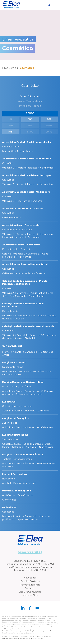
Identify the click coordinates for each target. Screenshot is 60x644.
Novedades (30, 578)
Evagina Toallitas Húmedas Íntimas (23, 455)
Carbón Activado (12, 217)
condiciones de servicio (25, 633)
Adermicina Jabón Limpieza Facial (22, 208)
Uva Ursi (38, 201)
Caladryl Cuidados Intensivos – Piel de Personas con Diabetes (25, 282)
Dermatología (10, 230)
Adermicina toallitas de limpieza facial (25, 264)
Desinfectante (25, 495)
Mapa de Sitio (30, 595)
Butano (19, 371)
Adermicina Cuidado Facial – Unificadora (26, 192)
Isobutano (31, 371)
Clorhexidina (9, 500)
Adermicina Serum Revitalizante (21, 245)
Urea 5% (20, 319)
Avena (20, 151)
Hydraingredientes (27, 168)
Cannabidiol (31, 352)
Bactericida (9, 479)
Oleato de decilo (11, 375)
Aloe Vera (8, 394)
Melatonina (33, 237)
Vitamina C (19, 254)
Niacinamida (47, 168)
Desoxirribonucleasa (25, 483)
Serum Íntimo (10, 439)
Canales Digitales (30, 581)
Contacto (30, 588)
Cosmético (8, 163)
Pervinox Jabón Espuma (17, 491)
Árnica (34, 519)
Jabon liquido (10, 423)
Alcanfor (18, 352)
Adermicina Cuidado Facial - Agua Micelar (27, 142)
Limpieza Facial (11, 147)
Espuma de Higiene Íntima (17, 387)
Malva (30, 151)
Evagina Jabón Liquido (16, 418)
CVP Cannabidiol (12, 346)
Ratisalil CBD (10, 507)
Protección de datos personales (32, 639)
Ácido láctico (38, 293)
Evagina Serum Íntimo (15, 435)
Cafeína (6, 254)
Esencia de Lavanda (13, 237)
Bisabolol (30, 338)
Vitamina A (8, 293)
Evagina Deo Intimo (14, 362)
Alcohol (6, 483)
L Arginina (43, 411)
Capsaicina (22, 519)
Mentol (6, 352)
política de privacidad (43, 631)
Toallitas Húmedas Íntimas (17, 459)
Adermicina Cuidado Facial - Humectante (27, 159)
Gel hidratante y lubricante (17, 406)
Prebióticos (22, 394)
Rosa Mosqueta (18, 296)
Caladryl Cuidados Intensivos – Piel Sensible (28, 326)
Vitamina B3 (37, 316)
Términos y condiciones (11, 639)
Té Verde (41, 273)
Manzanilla (8, 151)
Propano (45, 371)
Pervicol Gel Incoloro (15, 474)
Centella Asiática (11, 444)
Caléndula (8, 273)
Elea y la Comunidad (30, 592)
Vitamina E (8, 168)
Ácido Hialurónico (26, 184)
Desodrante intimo (13, 367)
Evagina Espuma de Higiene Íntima (23, 382)
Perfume (7, 371)
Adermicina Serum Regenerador (21, 225)
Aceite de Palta (25, 273)
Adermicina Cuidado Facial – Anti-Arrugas (27, 175)
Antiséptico (9, 495)
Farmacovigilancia (30, 585)
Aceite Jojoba (37, 296)
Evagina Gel (9, 402)
